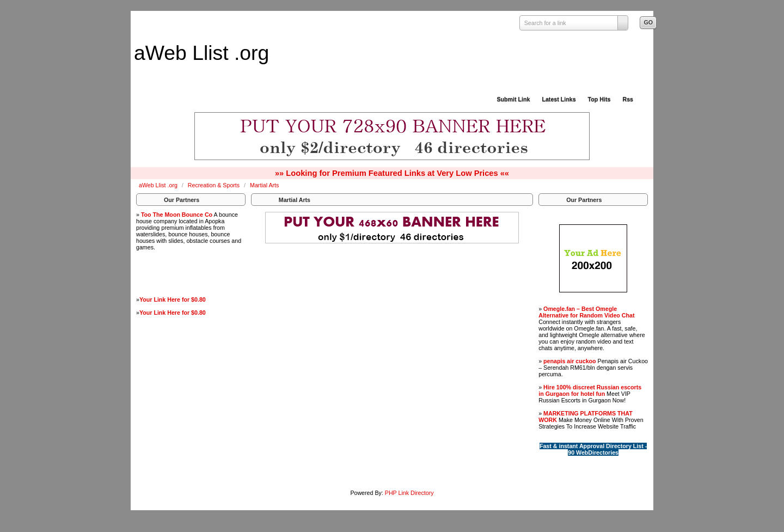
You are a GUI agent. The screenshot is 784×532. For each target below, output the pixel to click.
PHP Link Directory (409, 493)
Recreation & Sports (215, 185)
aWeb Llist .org (201, 53)
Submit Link (513, 99)
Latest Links (559, 99)
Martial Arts (264, 185)
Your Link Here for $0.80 (173, 299)
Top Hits (599, 99)
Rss (628, 99)
